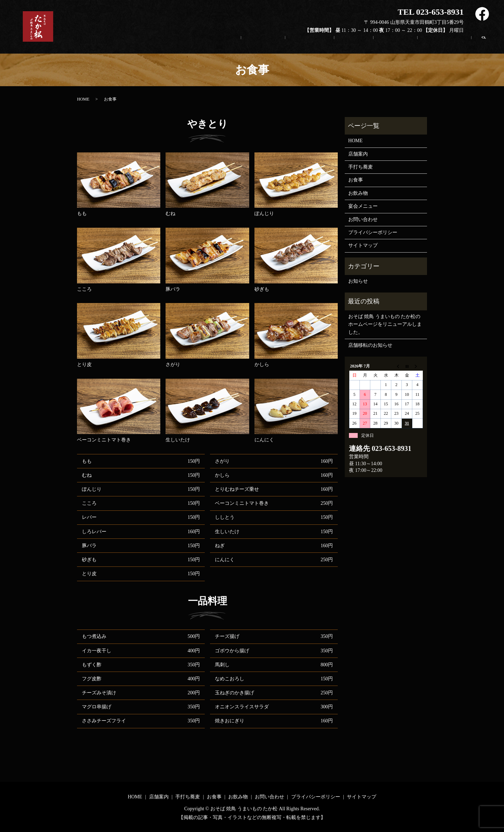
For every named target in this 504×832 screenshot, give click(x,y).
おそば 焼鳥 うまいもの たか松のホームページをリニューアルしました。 (385, 324)
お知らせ (358, 281)
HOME (237, 45)
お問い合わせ (446, 45)
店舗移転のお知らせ (370, 345)
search (487, 43)
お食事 (361, 45)
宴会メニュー (363, 206)
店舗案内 (276, 45)
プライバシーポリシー (373, 232)
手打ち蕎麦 (320, 45)
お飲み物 (399, 45)
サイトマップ (363, 245)
